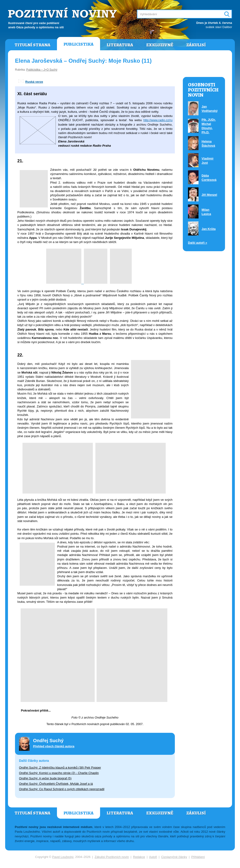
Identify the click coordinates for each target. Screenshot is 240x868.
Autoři (153, 857)
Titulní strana (32, 45)
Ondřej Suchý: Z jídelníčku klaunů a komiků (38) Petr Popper (60, 768)
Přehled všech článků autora (54, 746)
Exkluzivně (160, 45)
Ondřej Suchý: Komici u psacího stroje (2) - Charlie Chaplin (59, 773)
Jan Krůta (209, 229)
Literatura (120, 45)
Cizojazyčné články (174, 857)
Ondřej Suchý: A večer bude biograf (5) (45, 778)
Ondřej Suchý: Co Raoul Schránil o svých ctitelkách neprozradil (62, 789)
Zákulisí (196, 45)
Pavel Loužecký (63, 857)
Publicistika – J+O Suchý (42, 70)
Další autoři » (198, 243)
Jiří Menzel (209, 195)
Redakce (139, 857)
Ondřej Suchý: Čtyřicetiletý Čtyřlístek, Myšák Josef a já (56, 784)
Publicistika (79, 44)
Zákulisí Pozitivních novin (112, 857)
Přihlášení (198, 857)
